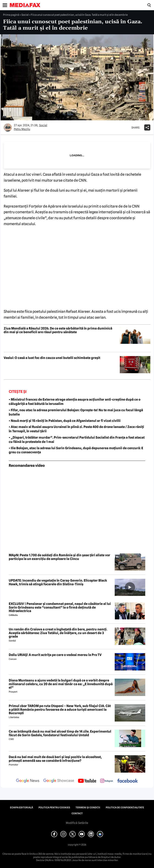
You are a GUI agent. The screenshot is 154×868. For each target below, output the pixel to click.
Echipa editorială (21, 808)
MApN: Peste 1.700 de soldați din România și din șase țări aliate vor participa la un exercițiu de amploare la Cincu (59, 557)
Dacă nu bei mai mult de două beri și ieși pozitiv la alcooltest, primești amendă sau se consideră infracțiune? (55, 759)
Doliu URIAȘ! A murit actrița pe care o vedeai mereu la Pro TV (55, 655)
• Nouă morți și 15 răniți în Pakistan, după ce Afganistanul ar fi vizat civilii (65, 421)
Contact (77, 813)
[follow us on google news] (28, 781)
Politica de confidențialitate (125, 808)
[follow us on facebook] (128, 781)
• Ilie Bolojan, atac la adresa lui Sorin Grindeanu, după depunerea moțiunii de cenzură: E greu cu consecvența (76, 450)
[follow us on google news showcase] (59, 781)
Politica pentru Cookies (54, 808)
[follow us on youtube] (87, 781)
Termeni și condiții (88, 808)
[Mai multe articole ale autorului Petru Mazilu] (8, 127)
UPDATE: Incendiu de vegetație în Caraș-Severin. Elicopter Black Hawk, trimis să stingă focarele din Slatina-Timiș (58, 582)
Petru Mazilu (22, 129)
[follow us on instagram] (107, 781)
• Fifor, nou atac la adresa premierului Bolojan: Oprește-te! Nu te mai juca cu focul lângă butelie (76, 412)
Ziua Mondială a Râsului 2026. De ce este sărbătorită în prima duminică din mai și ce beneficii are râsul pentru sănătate (58, 330)
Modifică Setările (77, 823)
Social (25, 15)
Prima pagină (11, 15)
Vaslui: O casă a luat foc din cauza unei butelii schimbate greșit (52, 358)
